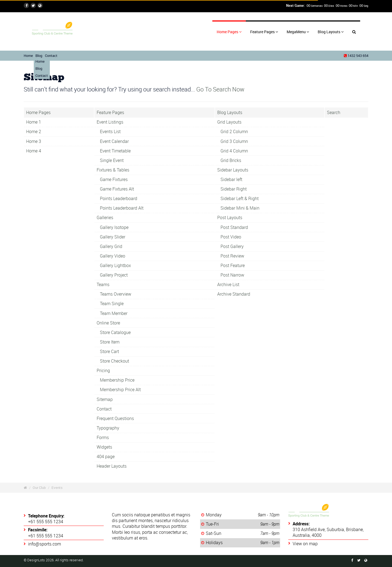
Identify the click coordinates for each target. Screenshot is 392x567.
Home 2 (34, 131)
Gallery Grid (111, 246)
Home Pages (229, 32)
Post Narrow (232, 275)
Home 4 (34, 151)
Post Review (232, 256)
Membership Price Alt (120, 390)
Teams (103, 284)
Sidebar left (231, 179)
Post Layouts (230, 217)
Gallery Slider (113, 237)
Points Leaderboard (119, 198)
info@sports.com (45, 544)
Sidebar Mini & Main (240, 208)
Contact (51, 56)
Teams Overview (116, 294)
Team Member (114, 313)
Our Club (39, 488)
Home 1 (34, 122)
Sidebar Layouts (233, 170)
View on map (305, 544)
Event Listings (110, 122)
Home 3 (34, 141)
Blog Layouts (331, 32)
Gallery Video (113, 256)
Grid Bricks (231, 160)
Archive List (228, 284)
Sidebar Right (234, 189)
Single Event (112, 160)
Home (28, 56)
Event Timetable (115, 151)
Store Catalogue (115, 332)
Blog (39, 56)
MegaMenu (298, 32)
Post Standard (234, 227)
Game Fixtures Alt (117, 189)
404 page (106, 456)
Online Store (108, 323)
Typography (108, 428)
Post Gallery (232, 246)
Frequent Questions (115, 418)
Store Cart (109, 351)
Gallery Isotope (114, 227)
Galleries (105, 217)
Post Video (231, 237)
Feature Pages (264, 32)
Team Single (112, 304)
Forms (103, 437)
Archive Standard (234, 294)
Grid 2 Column (234, 131)
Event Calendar (114, 141)
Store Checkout (114, 361)
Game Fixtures (114, 179)
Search (334, 112)
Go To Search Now (220, 89)
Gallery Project (114, 275)
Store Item (110, 342)
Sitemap (105, 399)
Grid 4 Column (234, 151)
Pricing (103, 370)
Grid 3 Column (234, 141)
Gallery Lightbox (115, 265)
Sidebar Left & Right (240, 198)
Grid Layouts (229, 122)
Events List (110, 131)
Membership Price (117, 380)
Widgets (104, 447)
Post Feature (233, 265)
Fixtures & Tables (113, 170)
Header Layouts (112, 466)
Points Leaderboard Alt (122, 208)
